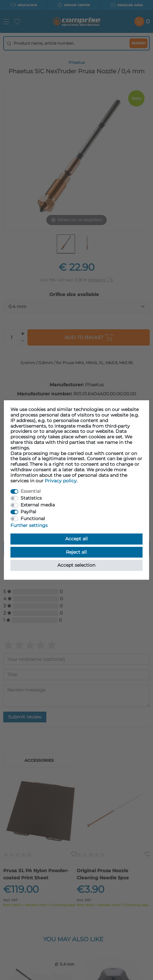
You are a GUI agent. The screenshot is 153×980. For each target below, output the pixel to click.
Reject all (76, 552)
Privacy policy (61, 481)
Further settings (29, 525)
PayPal (28, 512)
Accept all (76, 539)
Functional (33, 518)
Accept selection (76, 565)
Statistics (31, 498)
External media (38, 505)
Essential (31, 491)
